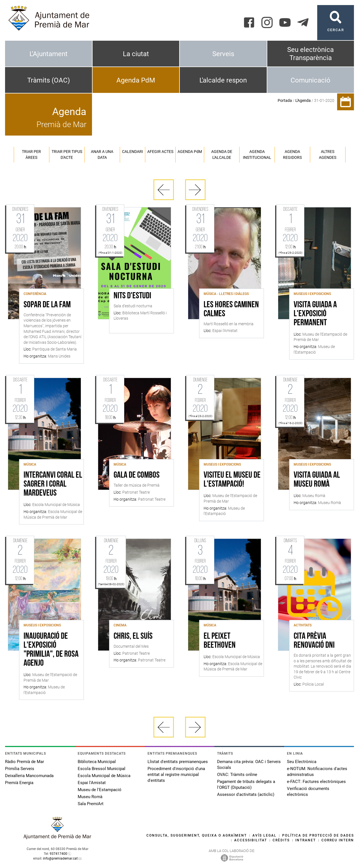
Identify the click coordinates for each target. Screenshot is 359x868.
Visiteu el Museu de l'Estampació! (232, 480)
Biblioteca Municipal (97, 762)
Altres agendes (328, 154)
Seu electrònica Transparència (310, 54)
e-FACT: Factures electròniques (316, 782)
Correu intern (338, 840)
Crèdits (281, 840)
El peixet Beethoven (220, 641)
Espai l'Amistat (92, 783)
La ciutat (136, 54)
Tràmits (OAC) (49, 80)
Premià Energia (19, 783)
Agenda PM (190, 152)
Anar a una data (102, 154)
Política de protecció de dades (318, 835)
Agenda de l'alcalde (222, 154)
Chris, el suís (133, 636)
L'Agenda (303, 100)
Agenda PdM (136, 80)
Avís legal (264, 835)
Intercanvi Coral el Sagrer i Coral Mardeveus (53, 484)
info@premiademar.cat (60, 858)
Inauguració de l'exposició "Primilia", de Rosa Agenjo (51, 650)
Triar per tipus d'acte (67, 154)
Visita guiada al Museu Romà (317, 480)
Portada (285, 100)
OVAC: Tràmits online (237, 775)
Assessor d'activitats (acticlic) (246, 794)
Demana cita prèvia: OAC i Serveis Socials (249, 765)
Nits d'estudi (132, 296)
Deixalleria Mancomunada (29, 776)
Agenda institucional (257, 154)
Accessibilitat (251, 840)
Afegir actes (160, 152)
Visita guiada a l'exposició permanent (315, 314)
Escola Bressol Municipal (102, 769)
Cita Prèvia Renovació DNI (314, 641)
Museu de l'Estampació (100, 790)
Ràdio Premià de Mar (25, 762)
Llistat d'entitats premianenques (178, 762)
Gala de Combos (137, 475)
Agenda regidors (292, 154)
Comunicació (310, 80)
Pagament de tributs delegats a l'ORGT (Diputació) (246, 785)
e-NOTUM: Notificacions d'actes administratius (317, 772)
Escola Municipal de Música (104, 776)
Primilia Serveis (20, 769)
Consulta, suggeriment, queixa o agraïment (197, 835)
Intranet (306, 840)
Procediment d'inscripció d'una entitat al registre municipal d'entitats (176, 775)
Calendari (133, 152)
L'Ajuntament (49, 54)
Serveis (223, 54)
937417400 (58, 854)
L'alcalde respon (223, 80)
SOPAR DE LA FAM (47, 305)
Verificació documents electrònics (308, 792)
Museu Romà (90, 797)
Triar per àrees (31, 154)
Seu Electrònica (302, 762)
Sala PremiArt (91, 804)
